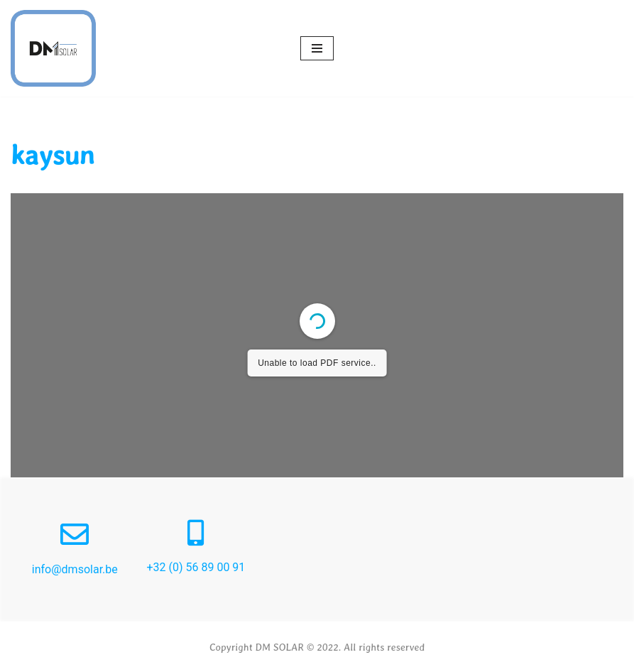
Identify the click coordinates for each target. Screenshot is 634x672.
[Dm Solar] (53, 48)
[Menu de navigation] (317, 48)
